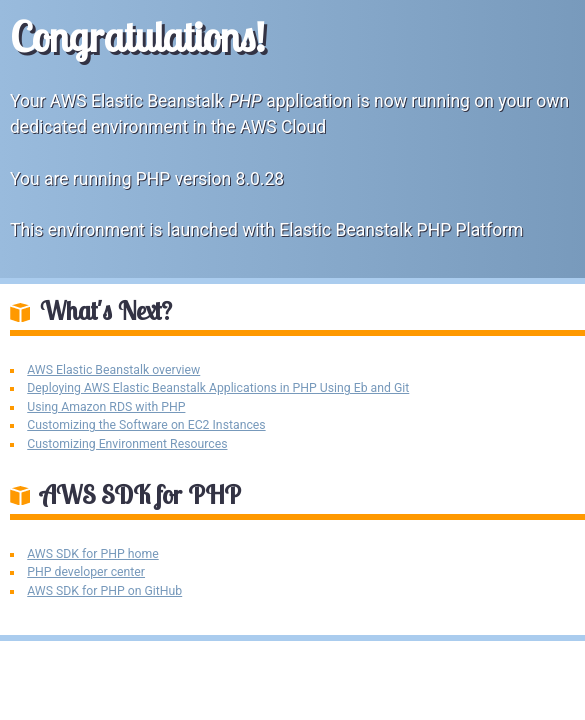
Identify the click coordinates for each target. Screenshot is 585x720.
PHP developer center (86, 572)
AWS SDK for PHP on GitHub (104, 591)
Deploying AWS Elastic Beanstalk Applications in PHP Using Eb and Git (218, 388)
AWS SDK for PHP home (92, 554)
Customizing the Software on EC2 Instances (146, 425)
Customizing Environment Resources (127, 444)
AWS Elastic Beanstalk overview (113, 370)
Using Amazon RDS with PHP (106, 407)
